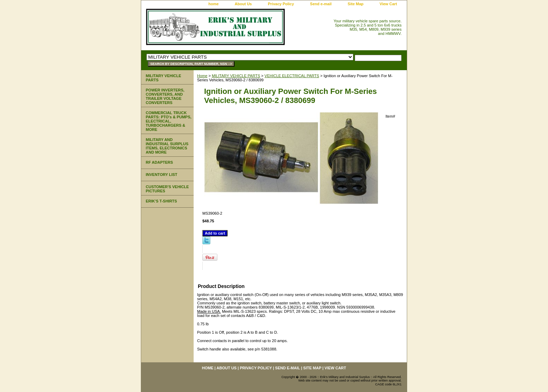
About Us (243, 4)
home (213, 4)
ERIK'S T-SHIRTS (161, 201)
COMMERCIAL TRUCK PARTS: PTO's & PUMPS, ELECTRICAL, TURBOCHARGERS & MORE (169, 121)
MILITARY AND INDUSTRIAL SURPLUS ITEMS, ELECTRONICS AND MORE (167, 146)
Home (202, 76)
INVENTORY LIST (161, 175)
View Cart (388, 4)
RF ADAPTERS (159, 162)
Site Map (356, 4)
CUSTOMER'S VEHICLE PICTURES (167, 189)
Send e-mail (321, 4)
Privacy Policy (281, 4)
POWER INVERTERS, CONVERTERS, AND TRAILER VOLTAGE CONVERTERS (165, 96)
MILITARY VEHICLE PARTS (236, 76)
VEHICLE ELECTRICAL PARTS (292, 76)
